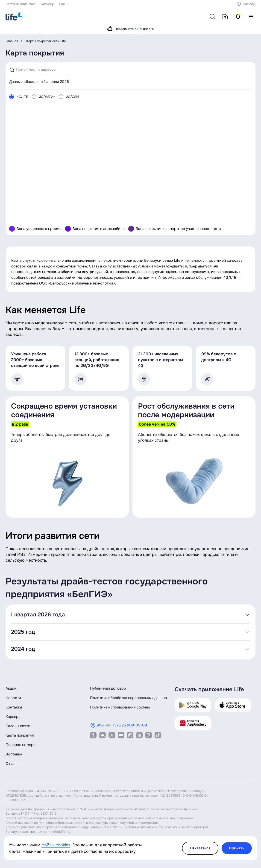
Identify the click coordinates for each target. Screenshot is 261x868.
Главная (12, 41)
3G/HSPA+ (47, 97)
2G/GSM (73, 97)
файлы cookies (56, 845)
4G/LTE (22, 97)
